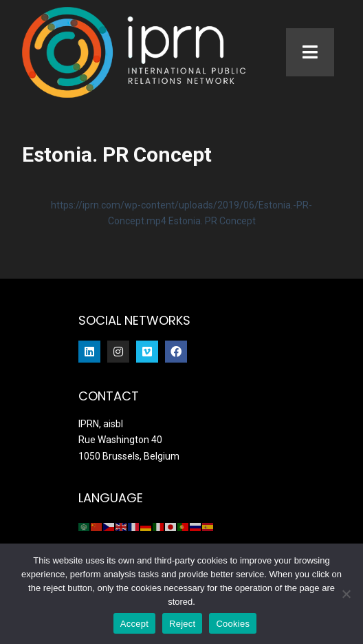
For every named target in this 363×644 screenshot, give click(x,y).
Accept (134, 624)
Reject (182, 624)
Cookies (233, 624)
